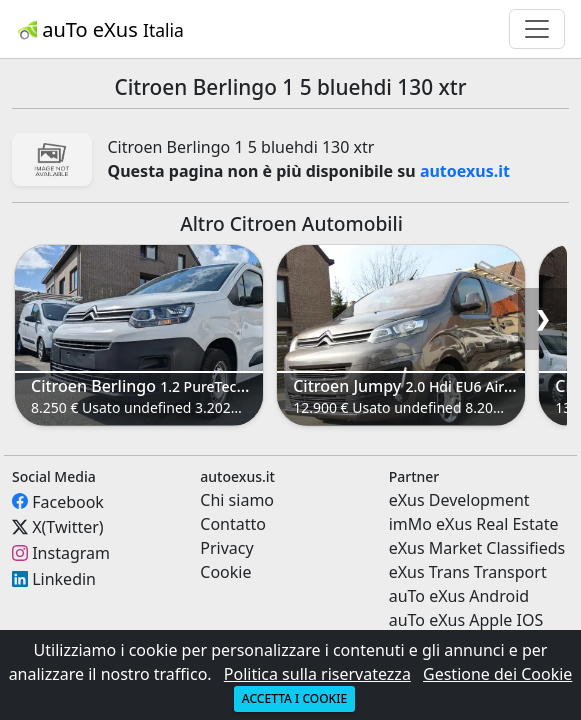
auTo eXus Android (459, 596)
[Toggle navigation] (537, 29)
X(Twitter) (67, 527)
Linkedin (64, 579)
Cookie (225, 572)
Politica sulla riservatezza (317, 674)
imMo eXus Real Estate (474, 524)
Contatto (233, 524)
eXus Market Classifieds (477, 548)
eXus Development (459, 500)
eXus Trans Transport (468, 572)
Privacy (226, 548)
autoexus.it (465, 171)
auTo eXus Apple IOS (466, 620)
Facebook (68, 501)
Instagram (71, 553)
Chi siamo (237, 500)
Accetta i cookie (294, 698)
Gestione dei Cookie (497, 674)
